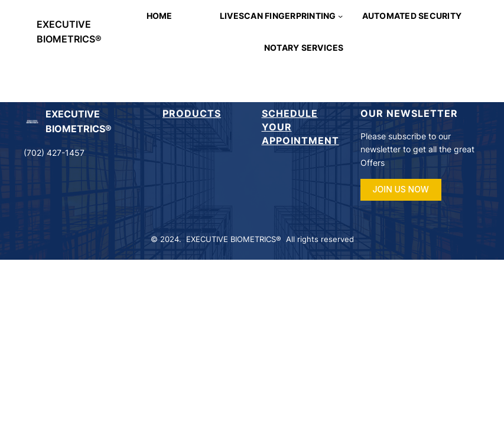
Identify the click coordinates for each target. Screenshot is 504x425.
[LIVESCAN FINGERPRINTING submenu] (340, 16)
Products (192, 113)
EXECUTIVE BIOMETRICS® (234, 239)
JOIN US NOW (401, 189)
